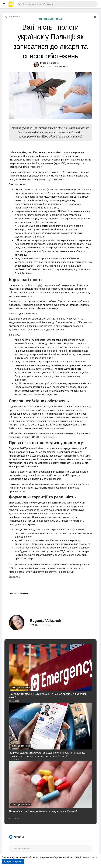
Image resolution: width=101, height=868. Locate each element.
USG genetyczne (46, 437)
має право (38, 193)
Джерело (14, 577)
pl (89, 544)
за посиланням (55, 428)
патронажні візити (50, 240)
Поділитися (12, 17)
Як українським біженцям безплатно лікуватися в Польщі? (43, 811)
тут (23, 491)
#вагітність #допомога (20, 593)
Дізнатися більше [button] (88, 857)
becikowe (27, 330)
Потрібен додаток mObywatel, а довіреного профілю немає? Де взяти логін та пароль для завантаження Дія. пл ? (47, 754)
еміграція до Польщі (51, 19)
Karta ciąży (35, 285)
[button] (57, 4)
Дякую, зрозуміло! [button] (13, 861)
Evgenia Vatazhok (50, 63)
